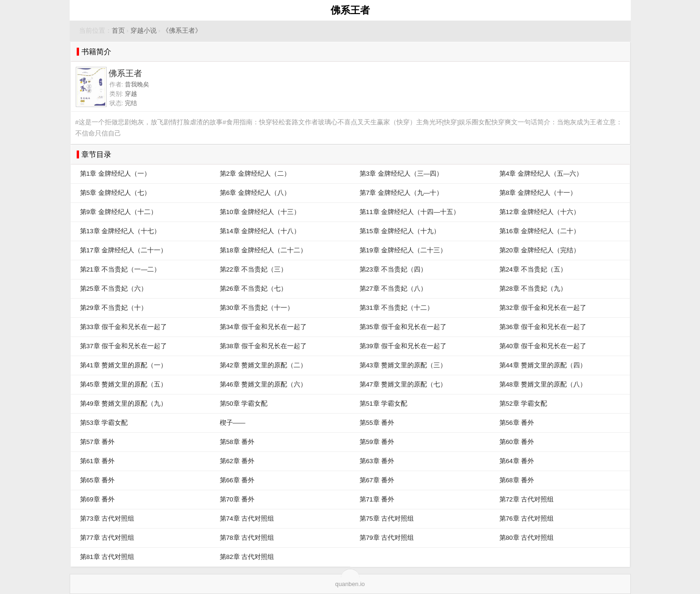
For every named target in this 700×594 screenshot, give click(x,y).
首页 (118, 31)
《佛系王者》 (182, 31)
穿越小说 (144, 31)
